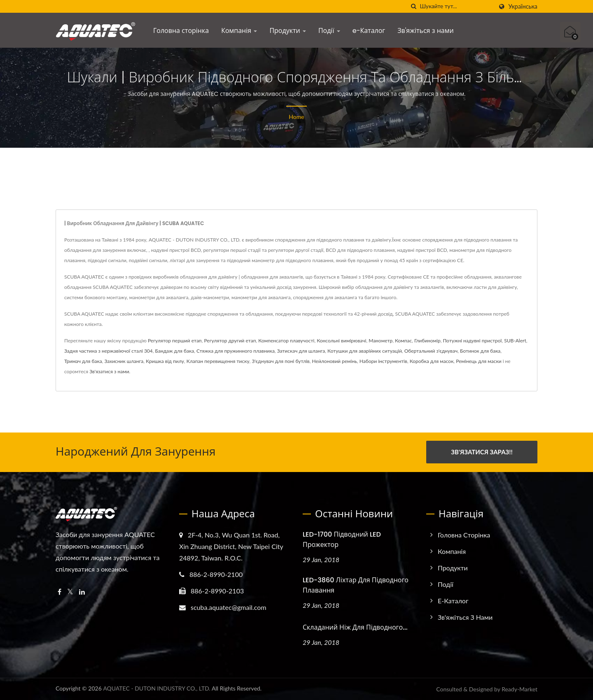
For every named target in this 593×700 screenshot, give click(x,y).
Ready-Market (519, 689)
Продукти (288, 31)
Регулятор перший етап (175, 341)
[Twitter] (70, 592)
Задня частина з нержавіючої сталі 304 (109, 351)
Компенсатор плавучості (286, 341)
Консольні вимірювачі (341, 341)
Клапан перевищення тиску (218, 361)
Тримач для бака (83, 361)
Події (329, 31)
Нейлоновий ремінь (335, 361)
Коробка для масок (432, 361)
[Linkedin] (82, 592)
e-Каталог (369, 31)
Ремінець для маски (479, 361)
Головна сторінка (181, 31)
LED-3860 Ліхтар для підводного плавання (356, 585)
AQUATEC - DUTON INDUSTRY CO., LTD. (157, 688)
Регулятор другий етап (230, 341)
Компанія (239, 31)
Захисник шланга (124, 361)
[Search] (456, 6)
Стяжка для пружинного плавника (236, 351)
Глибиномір (427, 341)
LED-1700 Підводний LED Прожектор (342, 539)
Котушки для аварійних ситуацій (365, 351)
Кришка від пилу (165, 361)
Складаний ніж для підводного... (355, 627)
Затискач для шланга (301, 351)
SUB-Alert (515, 341)
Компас (403, 341)
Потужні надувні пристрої (472, 341)
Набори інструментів (383, 361)
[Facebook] (60, 592)
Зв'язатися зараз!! (482, 452)
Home (296, 117)
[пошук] (413, 6)
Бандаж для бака (175, 351)
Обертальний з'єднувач (431, 351)
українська (523, 7)
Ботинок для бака (480, 351)
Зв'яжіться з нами (425, 31)
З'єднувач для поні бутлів (280, 361)
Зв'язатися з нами (109, 371)
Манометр (381, 341)
